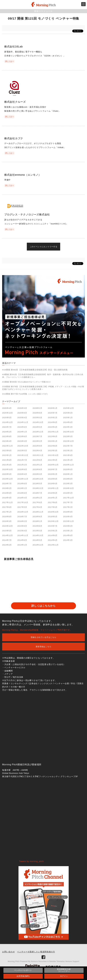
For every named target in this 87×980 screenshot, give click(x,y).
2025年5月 (7, 418)
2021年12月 (23, 455)
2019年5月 (37, 484)
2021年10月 (53, 455)
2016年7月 (22, 517)
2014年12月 (8, 535)
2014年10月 (38, 535)
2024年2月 (7, 432)
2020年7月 (53, 469)
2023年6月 (53, 436)
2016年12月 (23, 512)
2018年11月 (53, 488)
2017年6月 (7, 507)
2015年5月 (7, 531)
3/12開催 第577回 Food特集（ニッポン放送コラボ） (26, 394)
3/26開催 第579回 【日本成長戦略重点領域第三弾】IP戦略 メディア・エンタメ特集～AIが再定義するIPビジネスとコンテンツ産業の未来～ (43, 388)
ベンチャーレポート (23, 970)
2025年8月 (37, 413)
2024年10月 (38, 422)
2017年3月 (53, 507)
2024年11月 (23, 422)
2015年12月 (53, 521)
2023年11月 (53, 432)
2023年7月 (37, 436)
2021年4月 (68, 460)
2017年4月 (37, 507)
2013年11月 (53, 545)
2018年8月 (22, 493)
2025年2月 (53, 418)
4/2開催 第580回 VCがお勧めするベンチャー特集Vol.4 (26, 382)
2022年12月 (68, 441)
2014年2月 (7, 545)
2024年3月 (68, 427)
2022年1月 (7, 455)
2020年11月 (68, 465)
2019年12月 (8, 479)
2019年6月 (22, 484)
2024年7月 (7, 427)
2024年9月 (53, 422)
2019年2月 (7, 488)
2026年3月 (22, 408)
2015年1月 (68, 531)
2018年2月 (37, 498)
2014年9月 (53, 535)
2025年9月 (22, 413)
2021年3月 (7, 465)
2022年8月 (53, 446)
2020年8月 (37, 469)
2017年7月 (68, 502)
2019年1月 (22, 488)
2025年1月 (68, 418)
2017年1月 (7, 512)
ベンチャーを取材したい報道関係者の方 (36, 952)
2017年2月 (68, 507)
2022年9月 (37, 446)
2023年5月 (68, 436)
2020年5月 (7, 474)
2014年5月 (37, 540)
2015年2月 (53, 531)
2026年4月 (7, 408)
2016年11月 (38, 512)
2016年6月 (37, 517)
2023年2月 (37, 441)
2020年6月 (68, 469)
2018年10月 (68, 488)
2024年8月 (68, 422)
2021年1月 (37, 465)
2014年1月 (22, 545)
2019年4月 (53, 484)
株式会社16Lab (13, 47)
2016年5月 (53, 517)
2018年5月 (68, 493)
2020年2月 (53, 474)
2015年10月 (8, 526)
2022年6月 (7, 451)
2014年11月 (23, 535)
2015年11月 (68, 521)
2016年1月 (37, 521)
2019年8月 (68, 479)
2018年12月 (38, 488)
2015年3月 (37, 531)
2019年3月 (68, 484)
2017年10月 (23, 502)
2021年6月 (37, 460)
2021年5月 (53, 460)
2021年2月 (22, 465)
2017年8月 (53, 502)
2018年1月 (53, 498)
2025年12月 (68, 408)
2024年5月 (37, 427)
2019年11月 (23, 479)
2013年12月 (38, 545)
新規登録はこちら (44, 647)
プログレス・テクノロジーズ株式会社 (27, 215)
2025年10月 (8, 413)
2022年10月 (23, 446)
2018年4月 (7, 498)
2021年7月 (22, 460)
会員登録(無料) (23, 976)
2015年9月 (22, 526)
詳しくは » (9, 61)
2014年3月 (68, 540)
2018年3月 (22, 498)
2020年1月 (68, 474)
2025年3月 (37, 418)
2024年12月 (8, 422)
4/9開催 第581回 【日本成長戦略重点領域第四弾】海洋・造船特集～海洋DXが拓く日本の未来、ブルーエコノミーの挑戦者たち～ (43, 376)
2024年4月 (53, 427)
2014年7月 (7, 540)
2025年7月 (53, 413)
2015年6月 (68, 526)
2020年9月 (22, 469)
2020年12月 (53, 465)
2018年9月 (7, 493)
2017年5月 (22, 507)
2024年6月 (22, 427)
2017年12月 (68, 498)
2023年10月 (68, 432)
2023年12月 (38, 432)
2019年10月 (38, 479)
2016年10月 (53, 512)
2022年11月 (8, 446)
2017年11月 (8, 502)
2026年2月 (37, 408)
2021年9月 (68, 455)
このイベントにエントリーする (44, 247)
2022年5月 (22, 451)
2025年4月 (22, 418)
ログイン (64, 976)
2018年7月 (37, 493)
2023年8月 (22, 436)
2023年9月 (7, 436)
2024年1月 (22, 432)
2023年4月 (7, 441)
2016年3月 (7, 521)
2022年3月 (53, 451)
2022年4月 (37, 451)
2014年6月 (22, 540)
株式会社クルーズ (15, 102)
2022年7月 (68, 446)
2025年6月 (68, 413)
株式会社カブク (14, 138)
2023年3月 (22, 441)
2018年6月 (53, 493)
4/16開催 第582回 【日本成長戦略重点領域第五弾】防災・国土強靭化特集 (35, 370)
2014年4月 (53, 540)
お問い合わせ (8, 952)
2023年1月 (53, 441)
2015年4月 (22, 531)
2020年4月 (22, 474)
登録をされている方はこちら (43, 637)
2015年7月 (53, 526)
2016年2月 (22, 521)
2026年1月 (53, 408)
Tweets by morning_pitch (31, 861)
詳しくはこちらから (43, 606)
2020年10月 (8, 469)
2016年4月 (68, 517)
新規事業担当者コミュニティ (64, 970)
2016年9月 (68, 512)
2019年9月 (53, 479)
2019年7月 (7, 484)
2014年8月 (68, 535)
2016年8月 (7, 517)
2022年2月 (68, 451)
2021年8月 (7, 460)
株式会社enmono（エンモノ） (23, 175)
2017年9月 (37, 502)
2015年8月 (37, 526)
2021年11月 (38, 455)
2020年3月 (37, 474)
